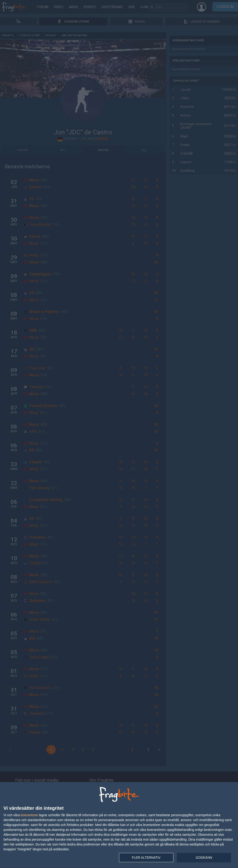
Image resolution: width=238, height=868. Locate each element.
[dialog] (119, 825)
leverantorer (29, 815)
